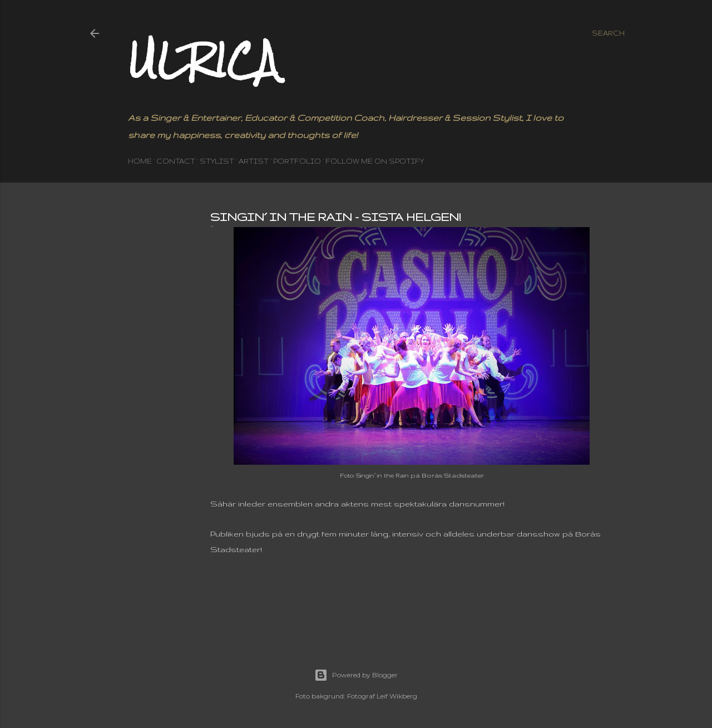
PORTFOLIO (297, 161)
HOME (140, 161)
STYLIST (217, 161)
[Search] (608, 33)
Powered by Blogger (356, 675)
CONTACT (176, 161)
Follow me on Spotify (375, 161)
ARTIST (254, 161)
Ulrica (203, 60)
